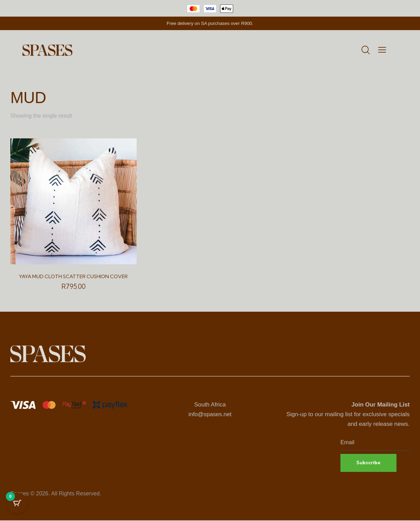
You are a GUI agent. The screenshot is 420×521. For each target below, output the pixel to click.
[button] (382, 50)
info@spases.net (210, 414)
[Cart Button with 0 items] (17, 504)
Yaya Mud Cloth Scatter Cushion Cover (73, 276)
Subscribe (369, 463)
